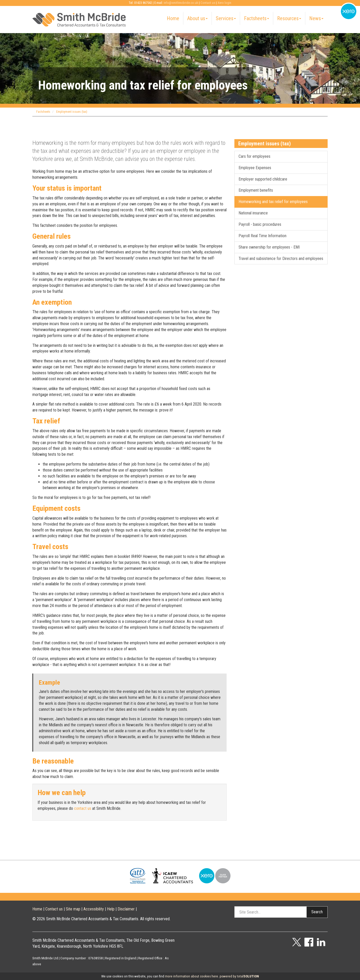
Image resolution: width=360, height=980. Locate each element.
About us (197, 18)
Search (317, 912)
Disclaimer (126, 909)
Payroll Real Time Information (262, 236)
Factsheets (257, 18)
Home (173, 18)
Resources (289, 18)
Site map (73, 909)
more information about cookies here (192, 976)
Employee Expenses (255, 168)
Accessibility (94, 909)
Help (111, 909)
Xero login (224, 3)
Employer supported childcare (263, 179)
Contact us (208, 3)
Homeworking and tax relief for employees (273, 202)
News (316, 18)
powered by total (239, 976)
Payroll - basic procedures (260, 224)
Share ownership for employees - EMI (269, 247)
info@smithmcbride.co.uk (181, 3)
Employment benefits (256, 190)
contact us (83, 808)
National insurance (253, 213)
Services (226, 18)
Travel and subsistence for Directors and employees (281, 259)
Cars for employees (254, 156)
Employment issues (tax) (72, 112)
